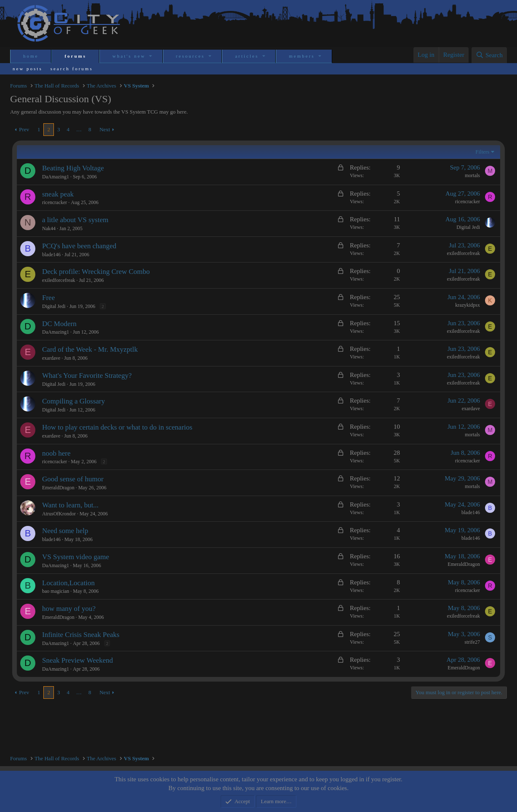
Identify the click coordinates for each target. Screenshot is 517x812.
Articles (247, 56)
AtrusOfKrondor (59, 514)
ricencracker (55, 202)
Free (48, 298)
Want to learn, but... (70, 505)
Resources (191, 56)
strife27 (472, 642)
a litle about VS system (75, 220)
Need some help (65, 531)
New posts (28, 69)
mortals (472, 175)
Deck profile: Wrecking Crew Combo (96, 272)
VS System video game (76, 557)
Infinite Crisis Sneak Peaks (81, 635)
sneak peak (58, 194)
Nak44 (49, 228)
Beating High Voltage (73, 168)
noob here (56, 453)
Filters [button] (482, 152)
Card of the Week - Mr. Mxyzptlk (90, 349)
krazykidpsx (468, 305)
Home (31, 56)
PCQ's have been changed (79, 246)
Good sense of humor (73, 479)
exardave (51, 358)
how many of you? (69, 609)
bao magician (56, 591)
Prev (24, 129)
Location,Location (68, 583)
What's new (129, 56)
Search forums (72, 69)
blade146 (51, 255)
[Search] (489, 55)
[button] (151, 56)
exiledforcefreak (463, 253)
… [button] (79, 129)
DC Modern (59, 324)
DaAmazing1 (56, 177)
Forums (75, 56)
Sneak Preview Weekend (77, 660)
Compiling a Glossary (73, 401)
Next (105, 129)
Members (302, 56)
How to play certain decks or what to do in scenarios (117, 427)
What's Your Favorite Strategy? (87, 375)
